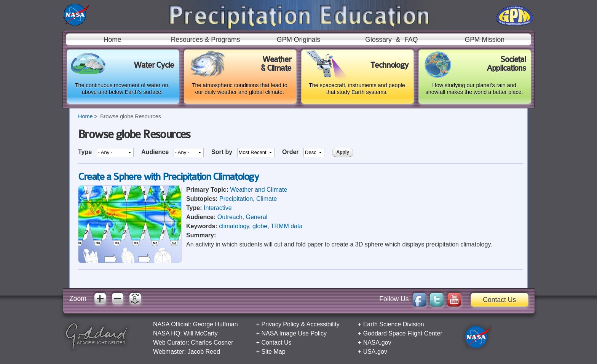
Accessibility (323, 324)
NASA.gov (377, 343)
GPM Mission (484, 40)
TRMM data (287, 226)
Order (291, 152)
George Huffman (215, 324)
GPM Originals (298, 40)
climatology (234, 226)
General (257, 217)
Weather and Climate (259, 190)
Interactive (218, 208)
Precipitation (236, 199)
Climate (267, 199)
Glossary (378, 40)
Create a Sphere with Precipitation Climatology (168, 177)
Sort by (223, 152)
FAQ (411, 40)
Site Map (273, 352)
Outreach (230, 217)
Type (86, 152)
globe (260, 226)
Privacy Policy (280, 324)
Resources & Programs (206, 40)
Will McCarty (201, 333)
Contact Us (499, 300)
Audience (156, 152)
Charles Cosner (212, 343)
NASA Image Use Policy (294, 333)
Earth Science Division (394, 324)
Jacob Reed (204, 352)
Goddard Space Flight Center (403, 333)
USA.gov (375, 352)
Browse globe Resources (131, 116)
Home (113, 40)
